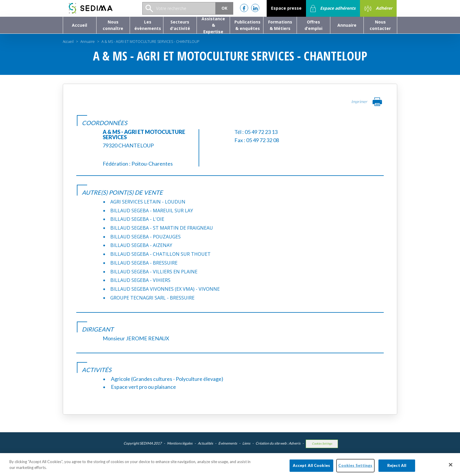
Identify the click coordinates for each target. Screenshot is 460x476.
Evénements (228, 443)
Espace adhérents (333, 9)
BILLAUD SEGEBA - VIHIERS (140, 280)
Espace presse (286, 8)
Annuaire (88, 42)
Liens (246, 443)
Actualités (205, 443)
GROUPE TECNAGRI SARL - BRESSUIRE (152, 298)
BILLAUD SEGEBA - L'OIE (137, 219)
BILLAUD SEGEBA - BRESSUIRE (144, 263)
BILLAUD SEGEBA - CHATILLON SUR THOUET (160, 254)
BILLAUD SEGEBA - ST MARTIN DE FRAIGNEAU (162, 228)
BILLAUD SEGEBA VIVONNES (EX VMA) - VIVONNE (165, 289)
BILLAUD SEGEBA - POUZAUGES (146, 237)
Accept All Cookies (311, 469)
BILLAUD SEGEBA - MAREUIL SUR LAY (152, 211)
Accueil (68, 42)
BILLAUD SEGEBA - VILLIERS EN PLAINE (154, 272)
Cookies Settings (322, 444)
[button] (113, 25)
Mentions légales (180, 443)
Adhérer (378, 9)
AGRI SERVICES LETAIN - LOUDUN (148, 202)
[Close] (451, 468)
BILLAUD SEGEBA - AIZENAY (141, 245)
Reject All (397, 469)
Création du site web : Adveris (278, 443)
